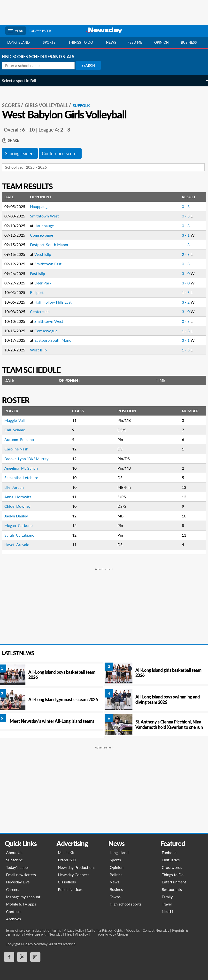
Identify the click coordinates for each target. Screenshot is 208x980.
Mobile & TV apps (21, 904)
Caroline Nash (20, 449)
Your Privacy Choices (112, 934)
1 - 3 (183, 245)
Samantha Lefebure (25, 478)
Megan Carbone (22, 525)
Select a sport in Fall (22, 80)
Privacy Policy (74, 930)
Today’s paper (17, 867)
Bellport (40, 292)
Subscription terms (46, 930)
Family (167, 897)
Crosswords (172, 867)
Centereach (43, 311)
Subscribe (14, 860)
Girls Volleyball (50, 105)
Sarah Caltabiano (23, 535)
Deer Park (46, 283)
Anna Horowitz (21, 497)
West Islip (46, 254)
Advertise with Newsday (44, 934)
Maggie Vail (18, 420)
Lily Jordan (17, 487)
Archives (13, 919)
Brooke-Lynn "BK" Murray (30, 459)
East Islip (41, 273)
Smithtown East (51, 264)
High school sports (126, 904)
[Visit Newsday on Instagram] (35, 957)
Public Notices (70, 889)
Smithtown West (48, 216)
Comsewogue (45, 235)
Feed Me (135, 42)
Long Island (19, 42)
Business (189, 42)
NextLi (167, 911)
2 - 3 (183, 254)
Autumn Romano (23, 439)
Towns (115, 897)
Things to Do (173, 875)
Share (14, 141)
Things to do (81, 42)
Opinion (162, 42)
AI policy (81, 934)
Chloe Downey (21, 506)
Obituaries (171, 860)
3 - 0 (183, 273)
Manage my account (23, 897)
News (111, 42)
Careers (12, 889)
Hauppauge (43, 206)
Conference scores (64, 153)
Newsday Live (18, 882)
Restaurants (172, 889)
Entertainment (174, 882)
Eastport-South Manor (53, 245)
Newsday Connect (73, 875)
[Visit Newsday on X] (22, 957)
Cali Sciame (18, 430)
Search (92, 65)
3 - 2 (183, 302)
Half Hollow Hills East (56, 302)
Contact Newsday (156, 930)
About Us (14, 852)
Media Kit (66, 852)
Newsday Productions (77, 867)
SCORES (14, 105)
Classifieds (67, 882)
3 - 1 (183, 235)
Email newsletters (21, 875)
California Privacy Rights (105, 930)
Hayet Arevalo (21, 544)
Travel (167, 904)
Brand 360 (67, 860)
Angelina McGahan (24, 468)
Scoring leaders (23, 153)
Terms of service (17, 930)
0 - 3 (183, 206)
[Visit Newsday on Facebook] (9, 957)
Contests (13, 911)
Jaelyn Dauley (20, 516)
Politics (116, 875)
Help (68, 934)
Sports (49, 42)
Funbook (169, 852)
